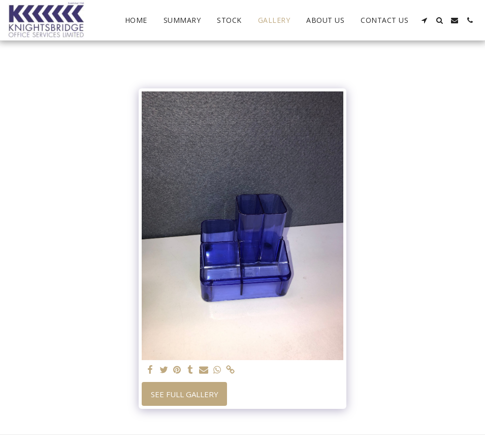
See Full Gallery (185, 394)
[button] (424, 20)
